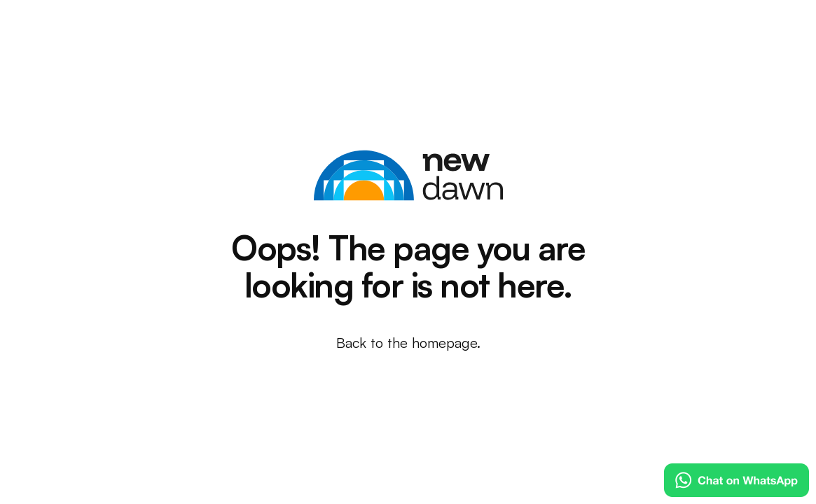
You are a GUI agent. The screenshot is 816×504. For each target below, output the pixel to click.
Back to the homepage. (408, 343)
